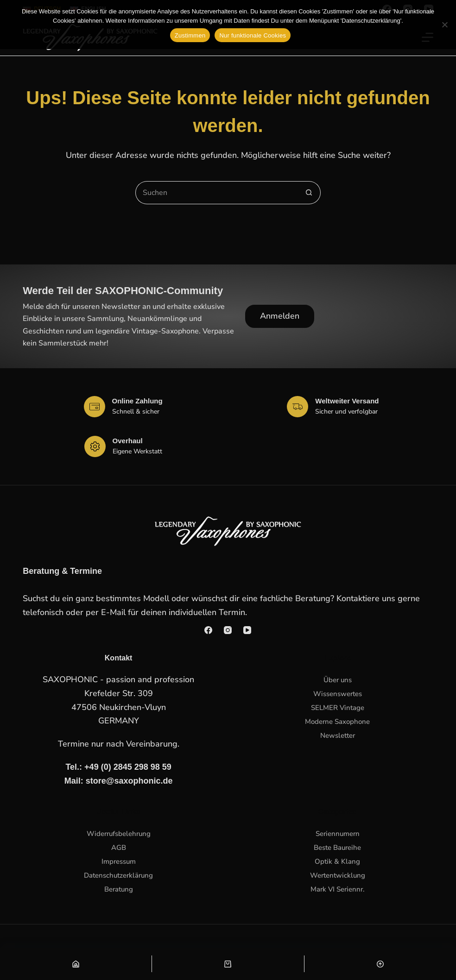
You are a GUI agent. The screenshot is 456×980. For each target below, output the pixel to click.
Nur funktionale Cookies (253, 35)
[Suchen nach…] (216, 193)
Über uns (338, 680)
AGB (119, 848)
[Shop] (76, 964)
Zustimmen (190, 35)
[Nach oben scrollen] (380, 964)
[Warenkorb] (228, 964)
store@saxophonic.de (129, 781)
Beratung (119, 889)
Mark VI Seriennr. (338, 889)
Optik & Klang (337, 861)
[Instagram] (228, 630)
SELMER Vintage (338, 708)
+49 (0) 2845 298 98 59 (128, 767)
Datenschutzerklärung (118, 875)
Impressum (119, 861)
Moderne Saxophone (337, 722)
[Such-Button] (309, 193)
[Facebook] (208, 630)
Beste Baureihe (337, 848)
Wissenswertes (338, 694)
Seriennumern (338, 834)
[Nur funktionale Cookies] (444, 25)
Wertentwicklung (338, 875)
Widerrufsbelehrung (119, 834)
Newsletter (338, 735)
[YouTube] (247, 630)
